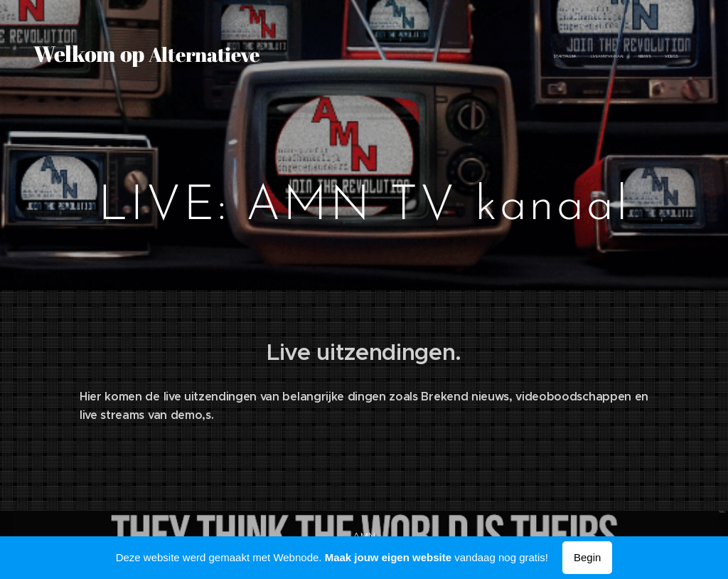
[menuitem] (605, 57)
